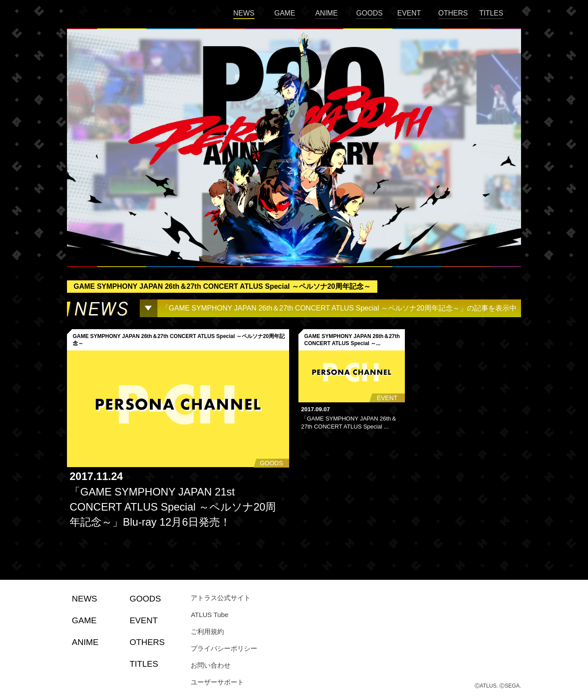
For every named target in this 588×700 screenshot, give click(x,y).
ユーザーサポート (217, 682)
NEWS (244, 13)
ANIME (327, 13)
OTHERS (453, 13)
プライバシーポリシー (224, 648)
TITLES (491, 13)
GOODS (369, 13)
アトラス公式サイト (221, 598)
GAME (284, 13)
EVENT (409, 13)
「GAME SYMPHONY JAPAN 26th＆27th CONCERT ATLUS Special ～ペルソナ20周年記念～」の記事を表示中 (339, 308)
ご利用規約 (207, 631)
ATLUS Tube (210, 615)
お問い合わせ (211, 665)
